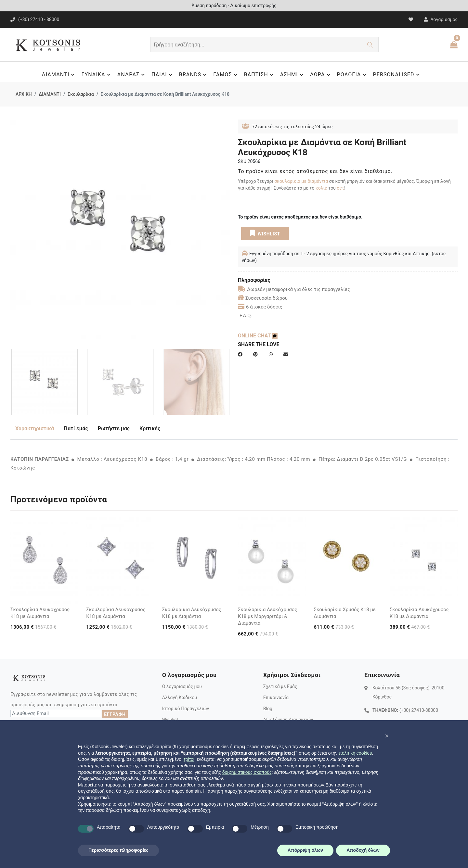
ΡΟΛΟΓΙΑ (353, 75)
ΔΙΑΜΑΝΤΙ (59, 75)
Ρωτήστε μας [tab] (114, 428)
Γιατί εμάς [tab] (76, 428)
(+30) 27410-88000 (419, 710)
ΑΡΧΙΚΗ (24, 94)
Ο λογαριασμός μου (182, 686)
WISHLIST (265, 233)
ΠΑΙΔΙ (163, 75)
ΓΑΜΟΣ (226, 75)
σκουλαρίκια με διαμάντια (301, 181)
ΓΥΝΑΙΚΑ (97, 75)
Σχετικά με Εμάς (280, 686)
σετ (340, 188)
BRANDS (194, 75)
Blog (268, 709)
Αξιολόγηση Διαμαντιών (288, 720)
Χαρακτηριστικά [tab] (35, 428)
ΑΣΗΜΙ (293, 75)
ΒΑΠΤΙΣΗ (260, 75)
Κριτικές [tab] (150, 428)
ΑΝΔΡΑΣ (132, 75)
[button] (387, 736)
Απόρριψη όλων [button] (305, 850)
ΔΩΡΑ (321, 75)
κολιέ (321, 188)
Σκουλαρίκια (81, 94)
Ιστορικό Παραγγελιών (186, 709)
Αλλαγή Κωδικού (180, 698)
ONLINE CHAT (258, 336)
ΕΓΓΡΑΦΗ (115, 714)
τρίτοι (189, 759)
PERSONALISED (397, 75)
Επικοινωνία (276, 698)
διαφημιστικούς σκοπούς (247, 772)
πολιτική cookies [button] (355, 753)
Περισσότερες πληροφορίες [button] (118, 850)
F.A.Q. (246, 316)
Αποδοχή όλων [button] (363, 850)
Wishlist (170, 720)
